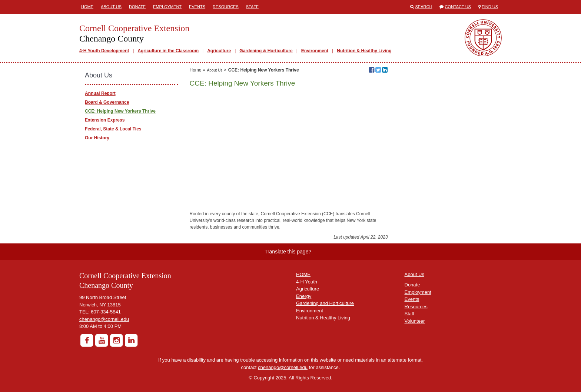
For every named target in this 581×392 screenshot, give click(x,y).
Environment (315, 51)
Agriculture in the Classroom (168, 51)
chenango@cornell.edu (104, 319)
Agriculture (219, 51)
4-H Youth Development (104, 51)
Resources (226, 7)
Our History (97, 138)
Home (87, 7)
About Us (111, 7)
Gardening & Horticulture (266, 51)
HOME (303, 274)
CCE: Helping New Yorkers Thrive (120, 111)
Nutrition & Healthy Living (364, 51)
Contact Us (458, 7)
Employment (167, 7)
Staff (252, 7)
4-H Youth (307, 282)
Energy (304, 296)
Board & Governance (107, 102)
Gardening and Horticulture (325, 303)
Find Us (490, 7)
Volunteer (415, 321)
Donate (137, 7)
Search (424, 7)
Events (197, 7)
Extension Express (105, 120)
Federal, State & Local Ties (113, 129)
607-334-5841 (106, 312)
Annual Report (100, 93)
